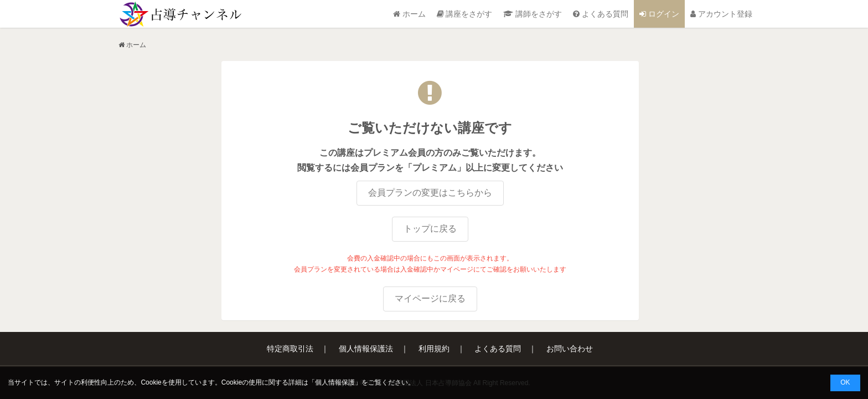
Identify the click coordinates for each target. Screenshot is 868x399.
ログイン (659, 14)
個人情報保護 (335, 382)
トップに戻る (430, 229)
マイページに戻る (430, 298)
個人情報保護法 (366, 349)
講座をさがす (465, 14)
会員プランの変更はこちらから (430, 193)
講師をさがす (533, 14)
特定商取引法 (290, 349)
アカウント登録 (721, 14)
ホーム (409, 14)
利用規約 (434, 349)
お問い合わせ (570, 349)
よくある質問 (601, 14)
